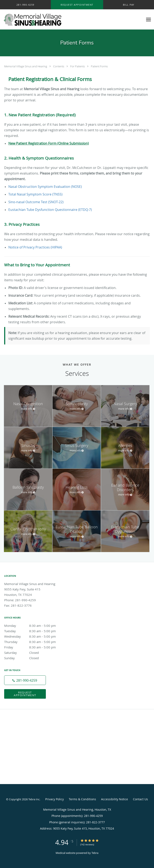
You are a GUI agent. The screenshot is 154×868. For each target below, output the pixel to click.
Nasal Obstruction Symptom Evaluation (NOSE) (45, 187)
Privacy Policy (54, 799)
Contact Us (140, 799)
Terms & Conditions (82, 799)
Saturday (34, 653)
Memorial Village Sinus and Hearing (26, 66)
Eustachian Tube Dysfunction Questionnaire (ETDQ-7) (50, 210)
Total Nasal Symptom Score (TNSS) (35, 194)
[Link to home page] (44, 20)
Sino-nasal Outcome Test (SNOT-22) (36, 202)
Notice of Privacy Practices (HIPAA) (35, 247)
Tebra (95, 853)
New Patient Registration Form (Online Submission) (49, 143)
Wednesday (34, 636)
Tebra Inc (34, 799)
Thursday (34, 642)
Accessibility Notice (115, 799)
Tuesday (34, 631)
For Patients (78, 66)
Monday (34, 626)
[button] (77, 5)
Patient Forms (99, 66)
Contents (59, 66)
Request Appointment (25, 694)
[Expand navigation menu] (148, 20)
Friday (34, 647)
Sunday (34, 658)
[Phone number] (25, 680)
